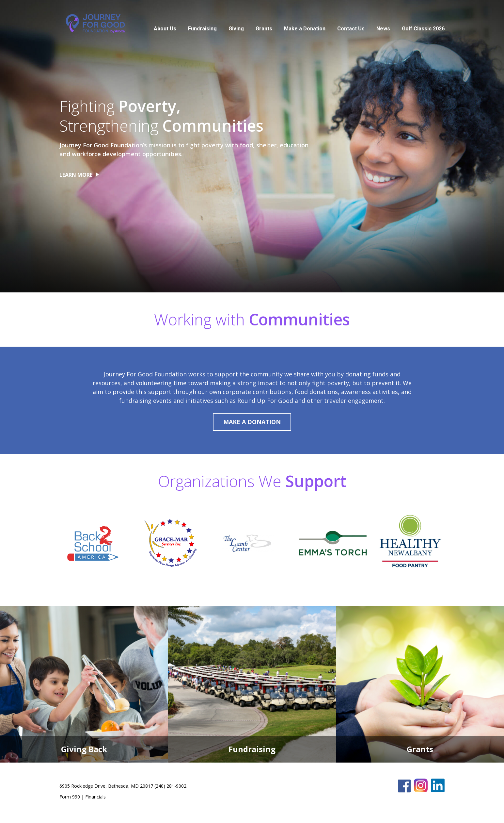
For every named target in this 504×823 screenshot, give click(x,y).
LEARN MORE (76, 175)
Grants (264, 29)
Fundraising (202, 29)
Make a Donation (305, 29)
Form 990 (70, 797)
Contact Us (351, 29)
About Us (165, 29)
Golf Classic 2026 (423, 29)
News (383, 29)
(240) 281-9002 (170, 786)
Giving (236, 29)
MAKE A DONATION (252, 422)
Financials (95, 797)
